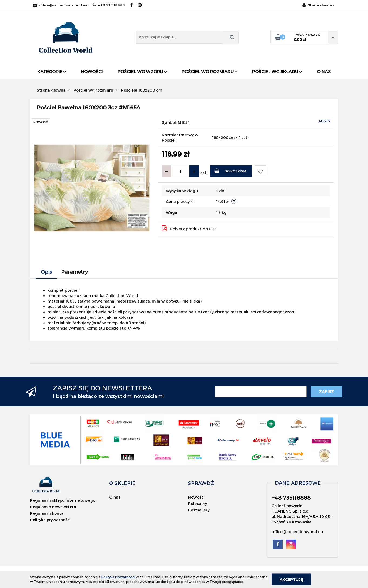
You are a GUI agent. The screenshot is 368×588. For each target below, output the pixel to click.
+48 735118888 (109, 5)
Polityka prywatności (50, 520)
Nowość (196, 497)
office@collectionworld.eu (60, 5)
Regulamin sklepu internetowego (63, 500)
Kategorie (52, 72)
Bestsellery (199, 510)
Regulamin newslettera (53, 507)
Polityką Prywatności (118, 577)
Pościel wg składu (277, 72)
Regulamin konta (47, 513)
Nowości (92, 72)
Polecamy (198, 504)
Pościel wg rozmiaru (210, 72)
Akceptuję (291, 579)
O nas (324, 72)
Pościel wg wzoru (142, 72)
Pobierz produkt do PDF (189, 228)
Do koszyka (230, 171)
